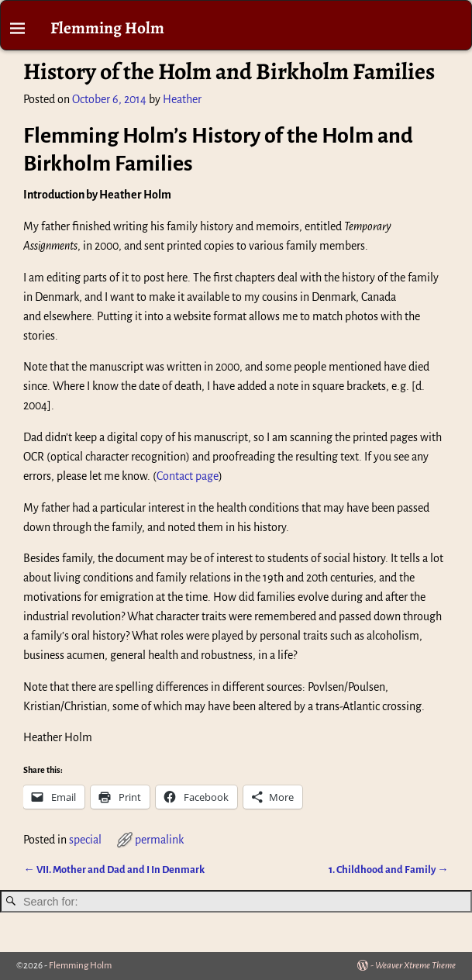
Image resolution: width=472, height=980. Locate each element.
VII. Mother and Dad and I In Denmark (114, 870)
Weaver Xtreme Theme (415, 966)
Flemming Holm (107, 28)
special (85, 840)
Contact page (188, 476)
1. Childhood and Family (388, 870)
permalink (159, 840)
